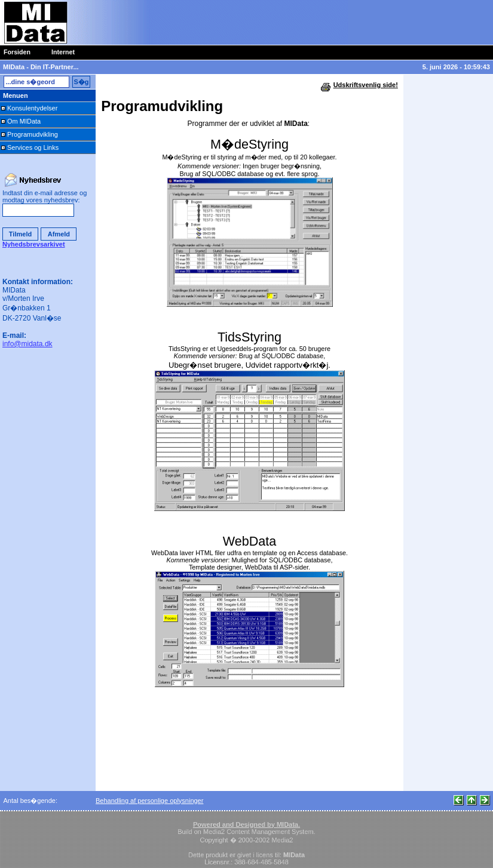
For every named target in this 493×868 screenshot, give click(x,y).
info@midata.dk (27, 344)
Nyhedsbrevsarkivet (34, 244)
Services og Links (33, 147)
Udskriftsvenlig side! (366, 85)
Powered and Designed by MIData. (246, 824)
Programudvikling (33, 134)
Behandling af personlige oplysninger (149, 801)
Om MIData (24, 121)
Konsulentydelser (32, 108)
